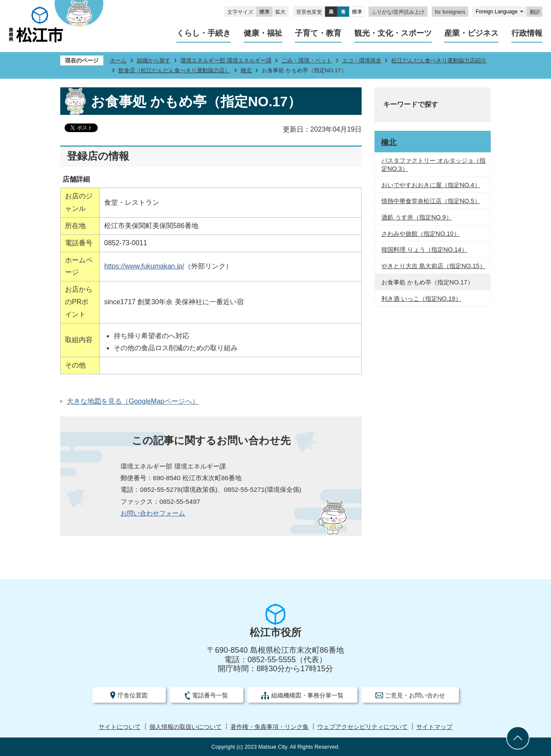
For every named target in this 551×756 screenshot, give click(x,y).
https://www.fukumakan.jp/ (144, 266)
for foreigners (450, 12)
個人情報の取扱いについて (186, 727)
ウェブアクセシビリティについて (362, 727)
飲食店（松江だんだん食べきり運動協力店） (174, 70)
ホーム (118, 60)
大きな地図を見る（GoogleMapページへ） (133, 401)
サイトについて (120, 727)
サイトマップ (434, 727)
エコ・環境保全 (362, 60)
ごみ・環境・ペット (307, 60)
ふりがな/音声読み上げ (398, 12)
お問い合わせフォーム (153, 513)
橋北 (246, 70)
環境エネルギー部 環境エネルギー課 (226, 60)
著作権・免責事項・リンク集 (269, 727)
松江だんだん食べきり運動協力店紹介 (439, 60)
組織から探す (154, 60)
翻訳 (535, 12)
